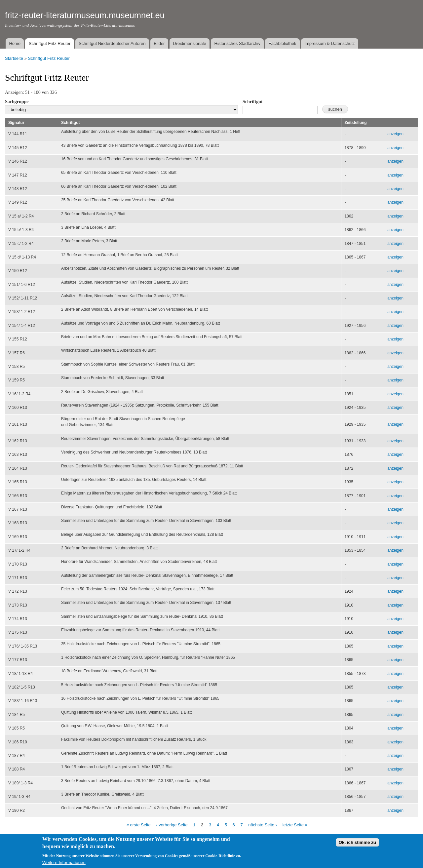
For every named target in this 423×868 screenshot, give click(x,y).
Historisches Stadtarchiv (237, 43)
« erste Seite (139, 825)
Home (15, 43)
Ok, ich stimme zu (357, 846)
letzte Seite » (295, 825)
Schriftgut (253, 102)
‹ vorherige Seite (172, 825)
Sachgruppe (17, 102)
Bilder (159, 43)
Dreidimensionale (189, 43)
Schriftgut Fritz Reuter (50, 43)
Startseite (14, 58)
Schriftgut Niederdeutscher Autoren (112, 43)
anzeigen (395, 134)
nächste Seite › (263, 825)
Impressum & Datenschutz (329, 43)
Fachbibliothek (283, 43)
